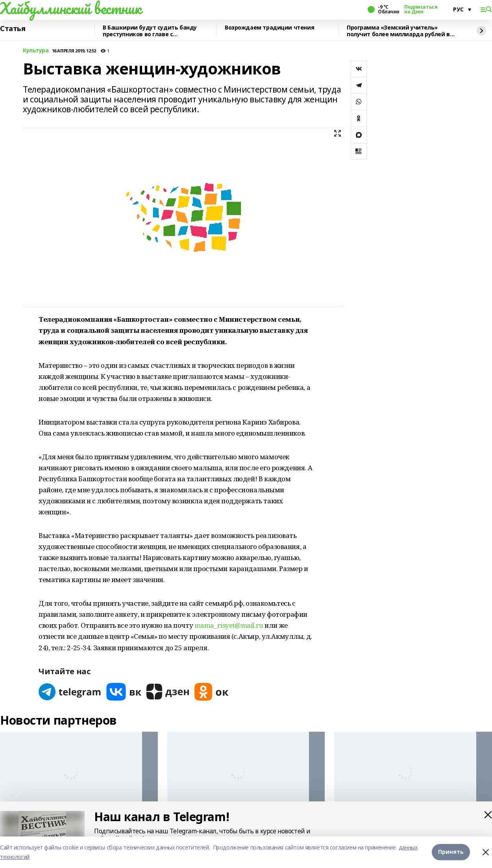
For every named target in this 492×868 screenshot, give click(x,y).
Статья (13, 29)
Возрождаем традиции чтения (269, 28)
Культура (36, 51)
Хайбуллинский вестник (70, 8)
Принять (451, 852)
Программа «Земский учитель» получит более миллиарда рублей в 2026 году (398, 31)
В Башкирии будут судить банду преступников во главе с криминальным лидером (150, 31)
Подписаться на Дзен (421, 9)
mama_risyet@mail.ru (229, 625)
